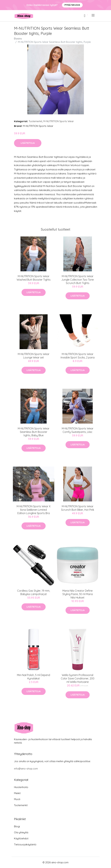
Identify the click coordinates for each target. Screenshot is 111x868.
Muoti (17, 799)
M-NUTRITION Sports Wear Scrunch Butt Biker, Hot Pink (78, 508)
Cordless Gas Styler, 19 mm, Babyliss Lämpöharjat (33, 592)
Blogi (17, 826)
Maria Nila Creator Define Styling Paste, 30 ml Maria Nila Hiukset (78, 594)
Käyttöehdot (21, 838)
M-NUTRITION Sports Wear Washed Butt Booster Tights (34, 278)
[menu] (93, 15)
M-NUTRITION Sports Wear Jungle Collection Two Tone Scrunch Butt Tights (78, 280)
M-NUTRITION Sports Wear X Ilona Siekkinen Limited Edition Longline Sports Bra (34, 510)
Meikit (17, 793)
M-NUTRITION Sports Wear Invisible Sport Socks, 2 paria (78, 356)
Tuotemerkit (35, 121)
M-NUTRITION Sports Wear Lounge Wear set (34, 356)
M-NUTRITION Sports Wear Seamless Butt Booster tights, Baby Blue (34, 432)
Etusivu (18, 39)
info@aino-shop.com (26, 769)
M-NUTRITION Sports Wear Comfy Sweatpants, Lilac (78, 430)
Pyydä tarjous (72, 5)
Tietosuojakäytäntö (25, 844)
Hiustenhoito (21, 787)
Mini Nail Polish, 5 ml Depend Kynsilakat (33, 677)
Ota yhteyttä (21, 832)
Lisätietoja (28, 143)
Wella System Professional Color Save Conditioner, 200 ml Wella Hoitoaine (78, 678)
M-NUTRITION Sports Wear (59, 121)
